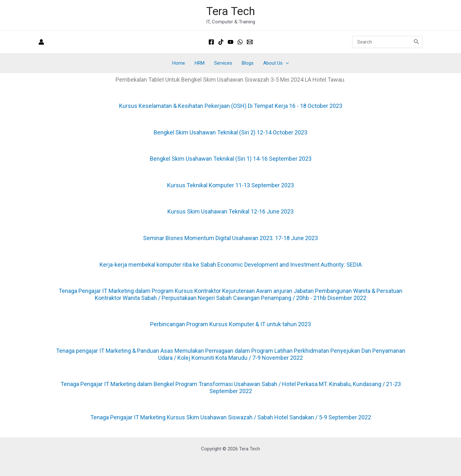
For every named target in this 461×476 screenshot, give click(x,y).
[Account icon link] (41, 42)
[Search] (417, 42)
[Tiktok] (221, 42)
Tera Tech (230, 11)
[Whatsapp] (240, 42)
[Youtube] (230, 42)
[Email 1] (250, 42)
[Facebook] (211, 42)
